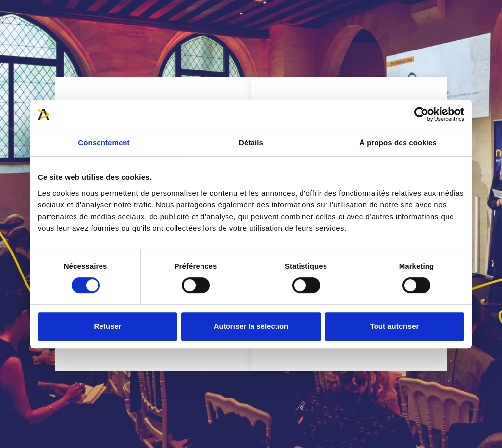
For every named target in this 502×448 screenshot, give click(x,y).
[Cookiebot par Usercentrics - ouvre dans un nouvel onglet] (421, 114)
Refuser (108, 326)
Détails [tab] (251, 142)
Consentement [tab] (104, 142)
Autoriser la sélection (251, 326)
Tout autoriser (395, 326)
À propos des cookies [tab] (398, 142)
